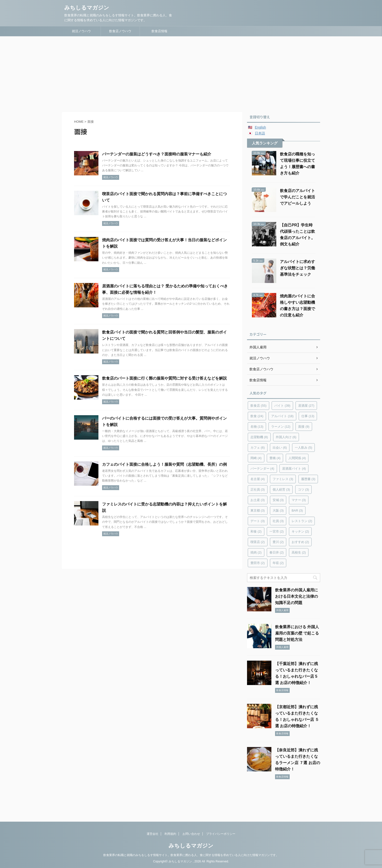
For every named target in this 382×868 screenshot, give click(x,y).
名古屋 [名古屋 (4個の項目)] (258, 479)
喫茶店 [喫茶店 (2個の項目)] (258, 542)
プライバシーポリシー (221, 834)
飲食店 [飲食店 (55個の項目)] (258, 406)
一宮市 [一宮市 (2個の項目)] (277, 531)
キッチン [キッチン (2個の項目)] (300, 531)
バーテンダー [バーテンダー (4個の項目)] (262, 469)
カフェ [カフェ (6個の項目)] (258, 448)
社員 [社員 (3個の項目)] (278, 521)
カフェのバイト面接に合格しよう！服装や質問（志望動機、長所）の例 (164, 464)
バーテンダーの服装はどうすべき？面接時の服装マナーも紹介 (157, 154)
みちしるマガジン (87, 8)
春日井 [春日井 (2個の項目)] (277, 552)
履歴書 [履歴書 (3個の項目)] (308, 479)
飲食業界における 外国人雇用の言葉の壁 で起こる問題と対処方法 (297, 633)
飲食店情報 (159, 31)
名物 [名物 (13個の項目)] (257, 427)
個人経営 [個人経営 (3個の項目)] (281, 490)
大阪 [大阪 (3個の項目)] (278, 510)
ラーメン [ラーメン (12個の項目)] (281, 427)
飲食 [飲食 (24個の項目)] (257, 416)
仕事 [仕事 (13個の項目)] (308, 416)
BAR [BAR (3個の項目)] (297, 510)
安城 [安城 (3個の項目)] (278, 500)
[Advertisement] (191, 73)
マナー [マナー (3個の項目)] (299, 500)
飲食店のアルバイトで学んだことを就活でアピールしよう (297, 197)
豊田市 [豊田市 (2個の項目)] (258, 563)
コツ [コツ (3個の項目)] (304, 490)
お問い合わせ (191, 834)
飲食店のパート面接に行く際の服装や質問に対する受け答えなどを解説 (164, 378)
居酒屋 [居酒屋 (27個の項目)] (306, 406)
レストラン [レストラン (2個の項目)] (302, 521)
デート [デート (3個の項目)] (258, 521)
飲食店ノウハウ (120, 31)
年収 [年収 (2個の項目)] (278, 563)
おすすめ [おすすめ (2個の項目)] (300, 542)
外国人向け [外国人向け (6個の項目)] (286, 437)
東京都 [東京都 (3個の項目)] (258, 510)
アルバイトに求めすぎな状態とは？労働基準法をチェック (297, 268)
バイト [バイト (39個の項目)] (282, 406)
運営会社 (153, 834)
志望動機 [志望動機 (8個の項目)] (259, 437)
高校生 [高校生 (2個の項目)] (299, 552)
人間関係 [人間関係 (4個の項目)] (297, 458)
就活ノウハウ (81, 31)
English (260, 127)
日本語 (260, 133)
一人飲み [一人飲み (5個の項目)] (304, 448)
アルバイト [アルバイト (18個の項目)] (282, 416)
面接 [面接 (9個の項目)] (304, 427)
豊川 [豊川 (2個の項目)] (278, 542)
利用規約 (170, 834)
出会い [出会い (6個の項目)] (280, 448)
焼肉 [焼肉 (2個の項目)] (256, 552)
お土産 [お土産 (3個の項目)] (258, 500)
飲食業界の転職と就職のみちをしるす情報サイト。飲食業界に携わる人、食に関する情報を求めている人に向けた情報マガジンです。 (191, 855)
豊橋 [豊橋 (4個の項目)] (275, 458)
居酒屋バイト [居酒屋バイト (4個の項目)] (294, 469)
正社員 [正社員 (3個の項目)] (258, 490)
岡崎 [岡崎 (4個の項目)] (256, 458)
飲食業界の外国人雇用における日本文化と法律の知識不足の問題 (296, 596)
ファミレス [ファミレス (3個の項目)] (283, 479)
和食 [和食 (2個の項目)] (256, 531)
